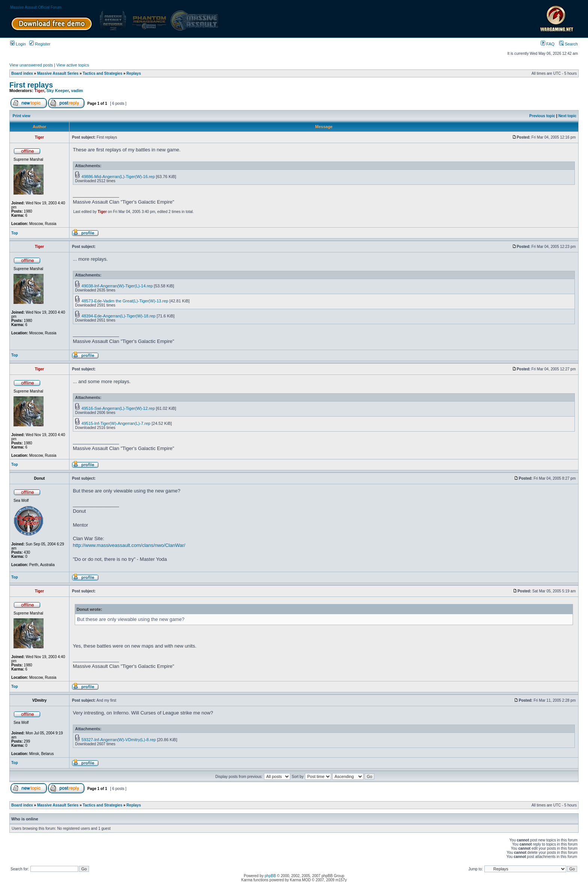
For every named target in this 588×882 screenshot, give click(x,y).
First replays (31, 85)
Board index (22, 73)
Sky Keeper (58, 91)
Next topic (567, 116)
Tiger (39, 91)
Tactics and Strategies (102, 73)
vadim (77, 91)
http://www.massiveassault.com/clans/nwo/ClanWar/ (129, 545)
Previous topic (542, 116)
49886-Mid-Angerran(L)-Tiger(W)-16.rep (118, 177)
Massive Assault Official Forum (36, 7)
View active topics (73, 65)
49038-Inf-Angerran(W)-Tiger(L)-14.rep (117, 286)
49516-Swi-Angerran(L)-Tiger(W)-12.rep (118, 408)
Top (15, 233)
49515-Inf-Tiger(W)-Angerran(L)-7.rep (116, 423)
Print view (22, 116)
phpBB (270, 876)
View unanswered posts (31, 65)
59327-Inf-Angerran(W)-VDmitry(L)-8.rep (119, 740)
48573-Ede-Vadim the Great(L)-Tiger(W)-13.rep (125, 301)
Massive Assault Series (58, 73)
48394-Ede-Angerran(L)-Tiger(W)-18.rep (118, 316)
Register (40, 44)
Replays (134, 73)
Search (568, 44)
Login (18, 44)
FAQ (548, 44)
